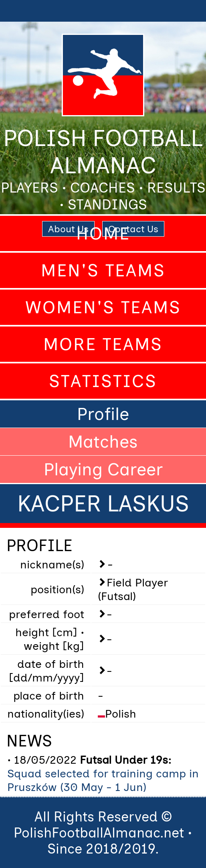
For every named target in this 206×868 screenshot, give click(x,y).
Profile (103, 414)
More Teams (103, 344)
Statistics (103, 381)
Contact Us (133, 229)
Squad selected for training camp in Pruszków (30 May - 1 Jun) (103, 780)
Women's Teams (103, 307)
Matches (103, 442)
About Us (68, 229)
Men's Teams (103, 270)
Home (103, 233)
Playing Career (103, 469)
